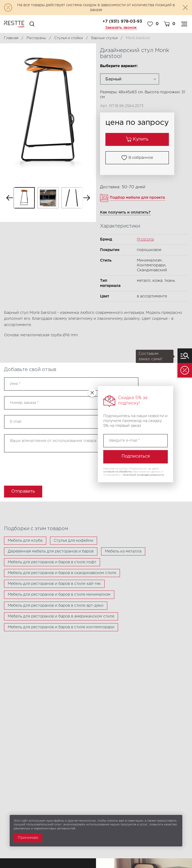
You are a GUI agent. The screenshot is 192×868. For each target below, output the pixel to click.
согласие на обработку (118, 472)
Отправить (23, 491)
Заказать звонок (121, 28)
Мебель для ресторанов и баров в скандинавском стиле (62, 573)
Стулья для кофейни (74, 541)
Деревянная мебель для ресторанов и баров (51, 551)
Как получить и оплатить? (125, 212)
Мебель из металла (123, 551)
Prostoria (145, 239)
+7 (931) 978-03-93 (122, 21)
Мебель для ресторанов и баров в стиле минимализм (59, 595)
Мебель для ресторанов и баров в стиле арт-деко (56, 606)
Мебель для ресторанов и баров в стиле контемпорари (61, 627)
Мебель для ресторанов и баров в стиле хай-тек (54, 584)
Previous (9, 198)
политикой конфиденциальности (143, 475)
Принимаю (28, 838)
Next (87, 198)
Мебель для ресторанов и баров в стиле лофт (52, 562)
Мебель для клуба (25, 541)
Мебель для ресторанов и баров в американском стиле (61, 616)
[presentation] (35, 467)
